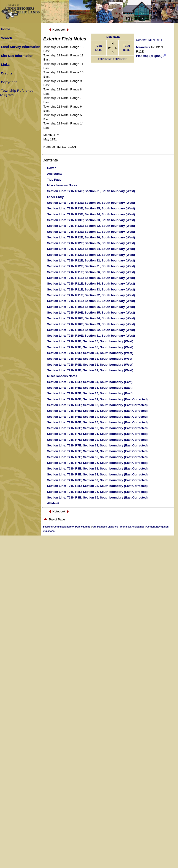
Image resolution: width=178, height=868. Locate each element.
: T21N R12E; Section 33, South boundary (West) (91, 255)
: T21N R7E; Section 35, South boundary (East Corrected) (97, 457)
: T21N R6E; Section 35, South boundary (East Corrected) (97, 422)
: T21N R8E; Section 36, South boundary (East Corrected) (97, 497)
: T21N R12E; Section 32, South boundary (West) (91, 260)
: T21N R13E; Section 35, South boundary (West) (91, 208)
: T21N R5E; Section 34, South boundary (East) (90, 382)
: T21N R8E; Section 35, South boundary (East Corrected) (97, 492)
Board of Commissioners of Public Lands (66, 527)
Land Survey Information (21, 47)
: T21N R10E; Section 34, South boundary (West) (91, 318)
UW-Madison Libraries (105, 527)
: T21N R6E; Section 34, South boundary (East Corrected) (97, 417)
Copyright (9, 82)
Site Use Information (17, 56)
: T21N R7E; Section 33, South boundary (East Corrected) (97, 445)
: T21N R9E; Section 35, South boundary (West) (90, 347)
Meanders (143, 47)
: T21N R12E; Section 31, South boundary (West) (91, 266)
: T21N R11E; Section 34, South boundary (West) (91, 284)
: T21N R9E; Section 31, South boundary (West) (90, 370)
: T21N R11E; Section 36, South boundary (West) (91, 272)
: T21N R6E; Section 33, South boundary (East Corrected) (97, 411)
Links (5, 65)
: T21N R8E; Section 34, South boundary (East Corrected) (97, 486)
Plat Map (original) (151, 56)
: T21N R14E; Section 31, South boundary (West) (91, 191)
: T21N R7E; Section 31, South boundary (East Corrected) (97, 434)
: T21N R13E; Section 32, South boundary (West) (91, 226)
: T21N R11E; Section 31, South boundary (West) (91, 301)
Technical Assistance (132, 527)
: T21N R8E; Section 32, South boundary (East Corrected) (97, 474)
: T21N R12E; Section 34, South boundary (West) (91, 249)
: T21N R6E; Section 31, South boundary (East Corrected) (97, 399)
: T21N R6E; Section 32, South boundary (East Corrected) (97, 405)
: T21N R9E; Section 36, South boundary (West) (90, 341)
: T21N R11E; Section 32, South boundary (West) (91, 295)
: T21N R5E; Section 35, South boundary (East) (90, 388)
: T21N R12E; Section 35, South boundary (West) (91, 243)
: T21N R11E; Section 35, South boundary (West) (91, 278)
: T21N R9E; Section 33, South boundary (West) (90, 359)
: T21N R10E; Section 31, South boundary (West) (91, 336)
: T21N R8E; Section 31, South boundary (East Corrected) (97, 468)
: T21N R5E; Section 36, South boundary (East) (90, 393)
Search (6, 38)
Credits (7, 73)
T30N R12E (105, 59)
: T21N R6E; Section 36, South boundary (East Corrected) (97, 428)
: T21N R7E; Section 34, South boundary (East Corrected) (97, 451)
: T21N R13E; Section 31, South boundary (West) (91, 232)
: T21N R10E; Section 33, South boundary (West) (91, 324)
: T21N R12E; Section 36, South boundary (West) (91, 237)
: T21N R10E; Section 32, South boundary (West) (91, 330)
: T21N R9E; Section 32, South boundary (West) (90, 365)
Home (6, 29)
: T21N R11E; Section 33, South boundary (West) (91, 289)
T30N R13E (120, 59)
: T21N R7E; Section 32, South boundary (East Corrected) (97, 440)
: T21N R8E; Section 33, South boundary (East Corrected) (97, 480)
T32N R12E (113, 37)
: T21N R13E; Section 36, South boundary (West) (91, 203)
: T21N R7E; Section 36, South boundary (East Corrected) (97, 463)
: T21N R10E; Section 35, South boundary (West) (91, 313)
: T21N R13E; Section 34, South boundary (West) (91, 214)
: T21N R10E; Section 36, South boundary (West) (91, 307)
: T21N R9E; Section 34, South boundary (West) (90, 353)
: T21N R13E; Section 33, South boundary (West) (91, 220)
